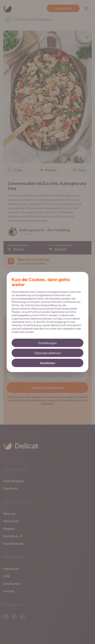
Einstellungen (47, 343)
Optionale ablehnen (48, 353)
